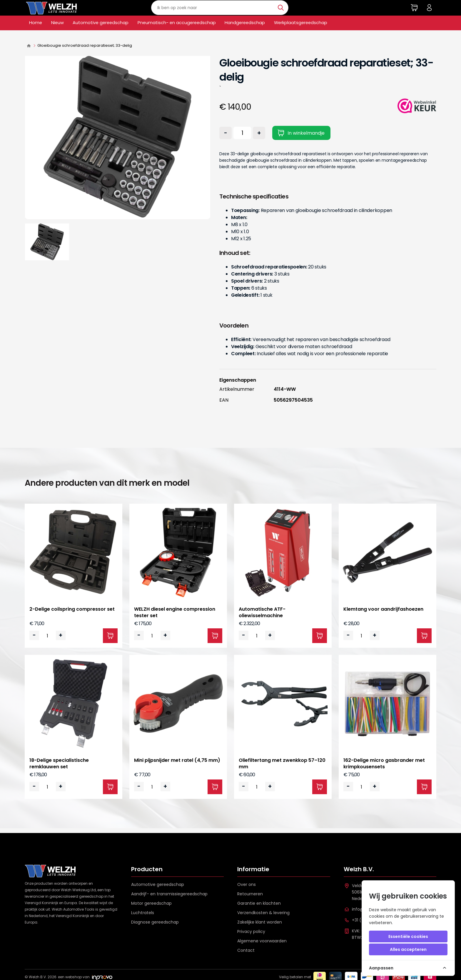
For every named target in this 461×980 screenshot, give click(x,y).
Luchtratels (143, 913)
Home (37, 34)
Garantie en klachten (259, 903)
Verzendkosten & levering (263, 913)
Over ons (247, 884)
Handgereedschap (281, 34)
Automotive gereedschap (111, 34)
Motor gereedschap (151, 903)
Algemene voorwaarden (262, 941)
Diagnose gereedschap (155, 922)
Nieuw (61, 34)
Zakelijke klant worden (260, 922)
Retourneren (250, 894)
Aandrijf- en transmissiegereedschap (169, 894)
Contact (246, 950)
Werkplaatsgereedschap (345, 34)
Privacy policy (251, 931)
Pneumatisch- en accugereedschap (200, 34)
